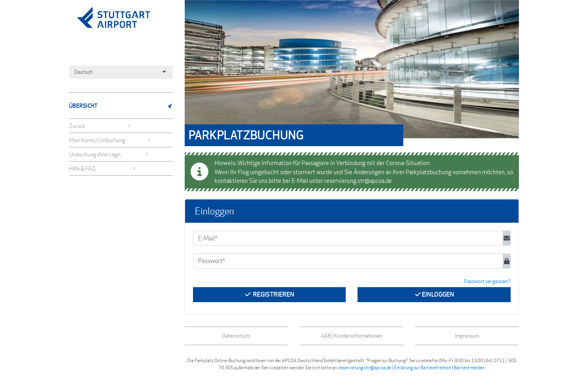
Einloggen (434, 294)
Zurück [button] (100, 126)
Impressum (467, 336)
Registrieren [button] (269, 294)
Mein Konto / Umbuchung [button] (110, 140)
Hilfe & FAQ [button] (103, 168)
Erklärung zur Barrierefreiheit (422, 368)
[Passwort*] (348, 261)
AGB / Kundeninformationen (352, 336)
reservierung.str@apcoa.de (365, 368)
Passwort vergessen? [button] (487, 281)
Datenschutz (236, 336)
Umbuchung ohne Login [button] (109, 154)
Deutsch (121, 72)
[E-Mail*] (348, 238)
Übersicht (121, 106)
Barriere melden (469, 368)
